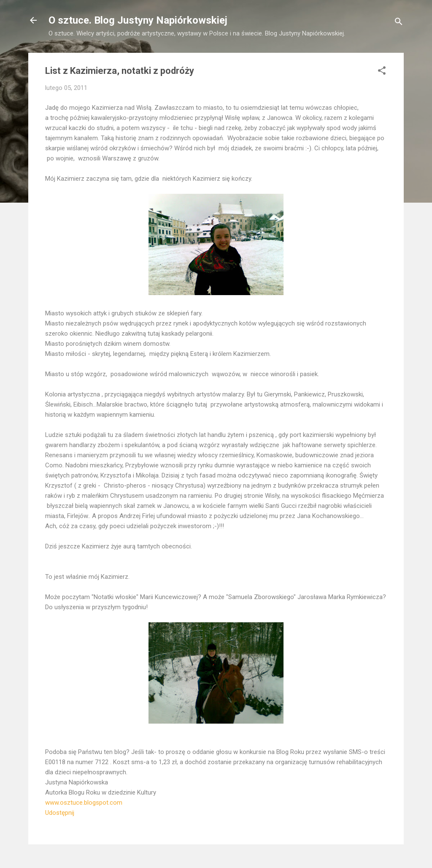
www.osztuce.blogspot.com (84, 803)
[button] (382, 72)
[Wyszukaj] (399, 23)
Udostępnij (60, 813)
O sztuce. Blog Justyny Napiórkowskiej (138, 20)
